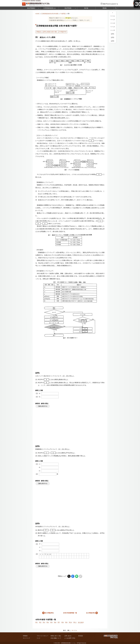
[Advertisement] (70, 355)
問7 (59, 623)
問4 (48, 623)
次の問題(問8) (91, 613)
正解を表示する (43, 406)
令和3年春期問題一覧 (70, 613)
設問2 (113, 37)
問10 (71, 623)
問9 (66, 623)
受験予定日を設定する (110, 4)
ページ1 (113, 16)
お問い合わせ (68, 636)
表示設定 (81, 636)
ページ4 (113, 27)
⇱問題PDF (63, 32)
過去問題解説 (31, 8)
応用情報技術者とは (50, 8)
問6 (55, 623)
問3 (44, 623)
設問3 (113, 41)
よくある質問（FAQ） (70, 638)
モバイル (74, 630)
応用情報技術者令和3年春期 (50, 14)
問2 (40, 623)
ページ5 (113, 30)
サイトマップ (26, 638)
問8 (63, 623)
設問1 (113, 34)
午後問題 (63, 14)
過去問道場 (68, 8)
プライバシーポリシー (43, 636)
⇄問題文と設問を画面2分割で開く (47, 32)
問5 (51, 623)
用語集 (105, 8)
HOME (37, 14)
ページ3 (113, 23)
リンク (39, 638)
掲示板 (86, 8)
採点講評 (81, 623)
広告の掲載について (56, 638)
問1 (37, 623)
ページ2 (113, 20)
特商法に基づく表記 (56, 636)
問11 (75, 623)
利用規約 (25, 636)
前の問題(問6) (49, 613)
